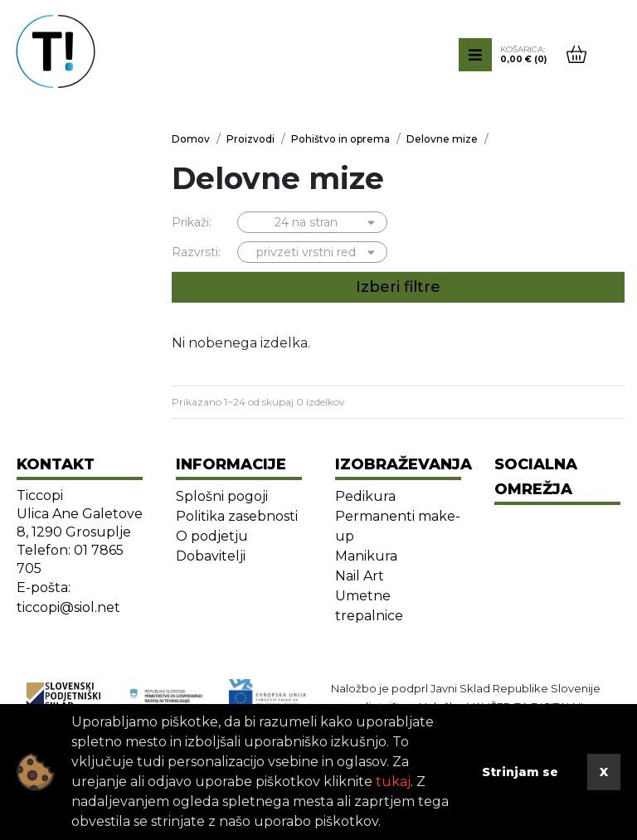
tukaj (393, 782)
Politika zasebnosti (237, 516)
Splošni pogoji (222, 496)
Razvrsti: (196, 252)
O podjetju (212, 536)
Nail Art (360, 576)
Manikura (366, 556)
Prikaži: (192, 222)
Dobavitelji (211, 556)
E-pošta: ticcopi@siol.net (68, 597)
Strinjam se (520, 772)
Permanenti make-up (398, 526)
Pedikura (365, 496)
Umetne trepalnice (369, 606)
